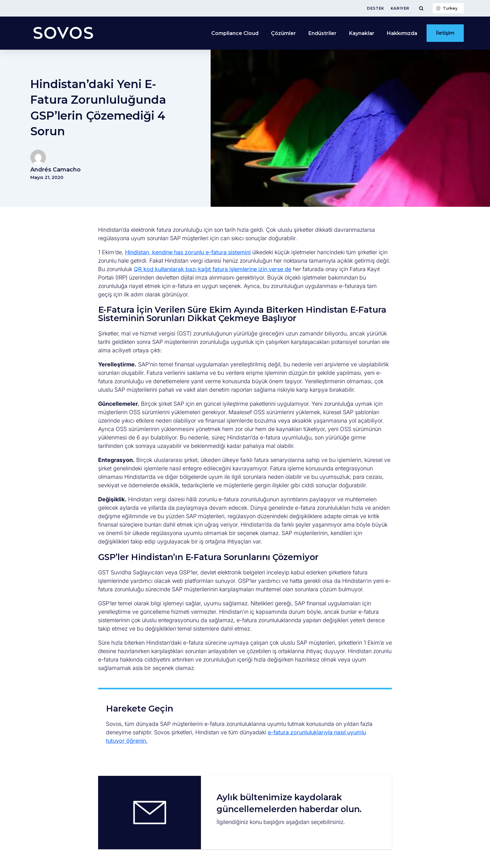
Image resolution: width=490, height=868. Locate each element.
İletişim (445, 33)
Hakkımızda (402, 33)
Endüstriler (322, 33)
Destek (376, 8)
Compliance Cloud (235, 33)
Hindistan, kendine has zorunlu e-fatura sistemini (188, 252)
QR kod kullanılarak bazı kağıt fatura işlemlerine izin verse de (212, 269)
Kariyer (400, 8)
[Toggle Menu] (421, 8)
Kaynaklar (362, 33)
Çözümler (283, 33)
